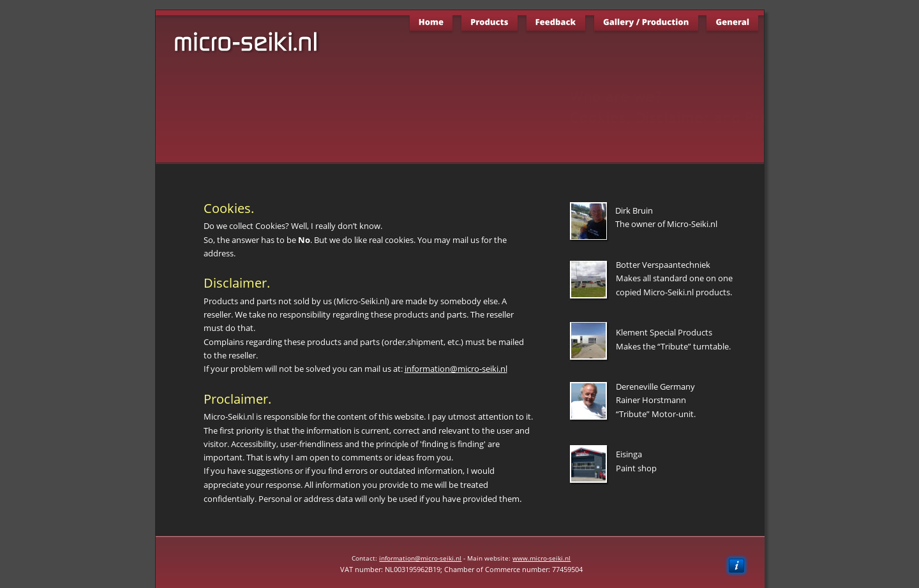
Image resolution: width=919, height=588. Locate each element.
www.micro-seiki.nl (542, 558)
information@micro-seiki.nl (420, 558)
